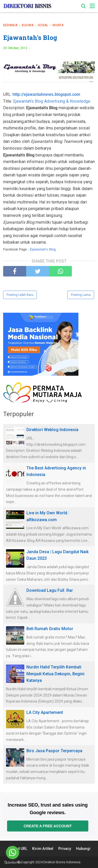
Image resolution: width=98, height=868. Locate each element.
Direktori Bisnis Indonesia (62, 862)
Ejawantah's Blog (43, 249)
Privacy (65, 849)
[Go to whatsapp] (13, 853)
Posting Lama (81, 295)
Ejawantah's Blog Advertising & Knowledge (52, 101)
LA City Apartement (45, 712)
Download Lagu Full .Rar (50, 590)
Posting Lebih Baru (20, 295)
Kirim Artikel (43, 849)
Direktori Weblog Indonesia (52, 430)
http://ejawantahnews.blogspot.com (46, 94)
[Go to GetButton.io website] (13, 863)
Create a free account (48, 826)
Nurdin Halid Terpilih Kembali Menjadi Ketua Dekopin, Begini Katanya (55, 674)
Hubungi (83, 849)
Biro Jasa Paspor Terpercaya (54, 751)
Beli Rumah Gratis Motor (50, 629)
